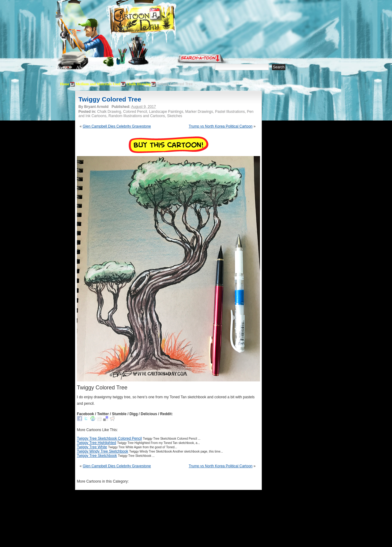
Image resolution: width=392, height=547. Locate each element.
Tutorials (130, 68)
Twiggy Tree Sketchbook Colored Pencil (109, 438)
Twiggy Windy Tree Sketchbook (102, 451)
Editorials (105, 68)
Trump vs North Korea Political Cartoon (221, 126)
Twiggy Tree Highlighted (96, 443)
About (82, 68)
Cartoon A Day (157, 20)
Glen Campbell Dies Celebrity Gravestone (117, 126)
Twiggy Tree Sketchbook (97, 456)
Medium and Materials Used (98, 84)
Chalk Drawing (139, 84)
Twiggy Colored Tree (110, 99)
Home (62, 68)
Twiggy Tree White (92, 447)
